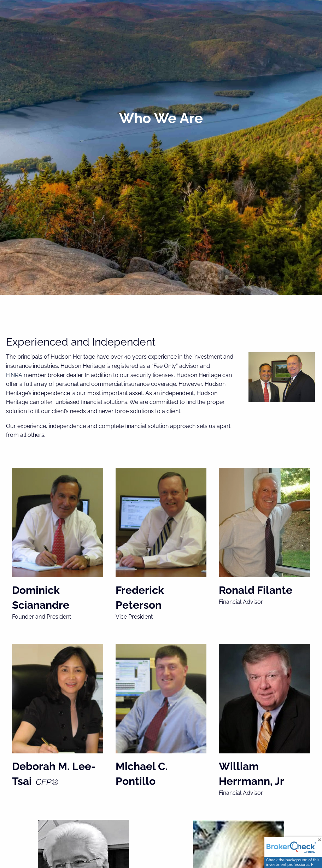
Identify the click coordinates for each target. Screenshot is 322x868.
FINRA (14, 375)
